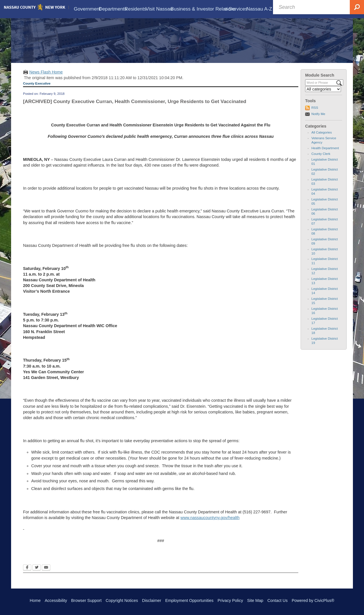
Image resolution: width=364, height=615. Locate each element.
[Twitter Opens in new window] (37, 573)
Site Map (255, 600)
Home (35, 600)
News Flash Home (46, 77)
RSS (315, 113)
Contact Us (277, 600)
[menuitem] (85, 7)
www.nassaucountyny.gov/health (210, 523)
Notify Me (318, 119)
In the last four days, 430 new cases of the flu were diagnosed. (164, 170)
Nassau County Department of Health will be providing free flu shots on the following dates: (105, 251)
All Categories (322, 138)
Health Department (325, 153)
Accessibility (56, 600)
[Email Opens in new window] (46, 573)
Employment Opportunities (189, 600)
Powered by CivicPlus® (313, 600)
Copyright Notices (122, 600)
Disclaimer (152, 600)
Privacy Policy (230, 600)
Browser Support (86, 600)
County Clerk (321, 159)
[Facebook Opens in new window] (27, 573)
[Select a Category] (323, 94)
